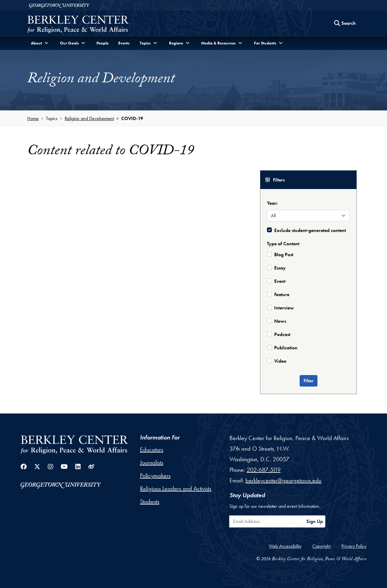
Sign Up (315, 521)
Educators (152, 449)
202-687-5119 (264, 470)
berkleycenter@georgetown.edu (283, 480)
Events (124, 43)
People (102, 43)
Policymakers (155, 475)
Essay (280, 268)
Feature (282, 294)
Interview (284, 308)
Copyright (321, 546)
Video (280, 361)
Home (33, 118)
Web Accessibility (285, 546)
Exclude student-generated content (310, 230)
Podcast (282, 334)
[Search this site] (345, 23)
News (280, 321)
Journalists (152, 462)
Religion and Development (89, 118)
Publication (286, 348)
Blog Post (284, 255)
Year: (272, 203)
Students (150, 501)
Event (280, 281)
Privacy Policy (354, 546)
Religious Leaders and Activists (176, 488)
